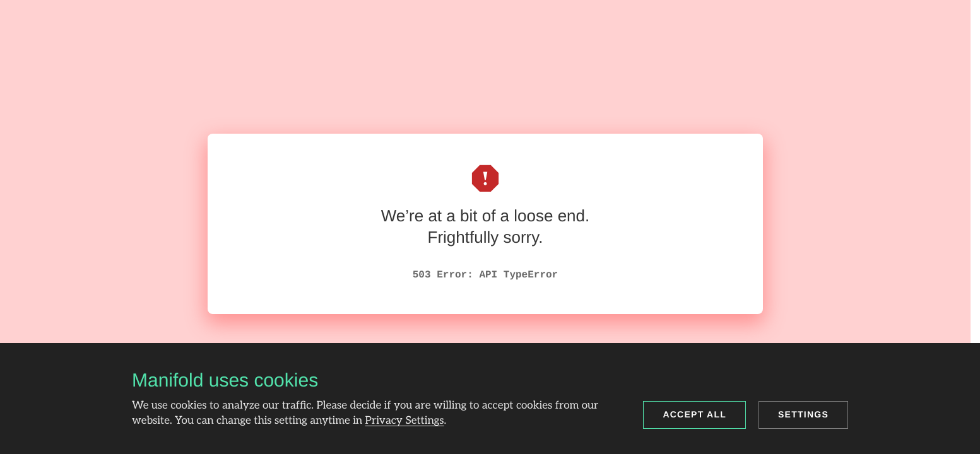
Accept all (694, 414)
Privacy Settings (405, 421)
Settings (803, 414)
